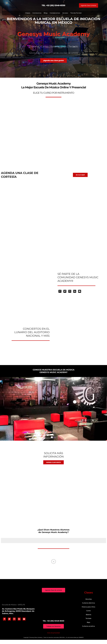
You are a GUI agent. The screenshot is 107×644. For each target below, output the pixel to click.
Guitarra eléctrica (89, 607)
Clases (28, 13)
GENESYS (81, 642)
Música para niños (88, 611)
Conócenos (37, 13)
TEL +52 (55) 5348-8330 (53, 5)
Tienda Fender (76, 13)
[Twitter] (65, 294)
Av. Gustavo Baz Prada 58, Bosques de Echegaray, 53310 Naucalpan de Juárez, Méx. (18, 615)
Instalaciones (55, 13)
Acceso (65, 13)
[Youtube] (80, 294)
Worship (89, 603)
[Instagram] (70, 294)
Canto (89, 615)
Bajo (89, 626)
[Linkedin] (75, 294)
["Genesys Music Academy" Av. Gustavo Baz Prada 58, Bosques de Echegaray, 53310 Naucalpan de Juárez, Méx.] (53, 610)
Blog (46, 13)
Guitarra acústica (88, 630)
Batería (89, 619)
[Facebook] (60, 294)
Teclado (88, 622)
